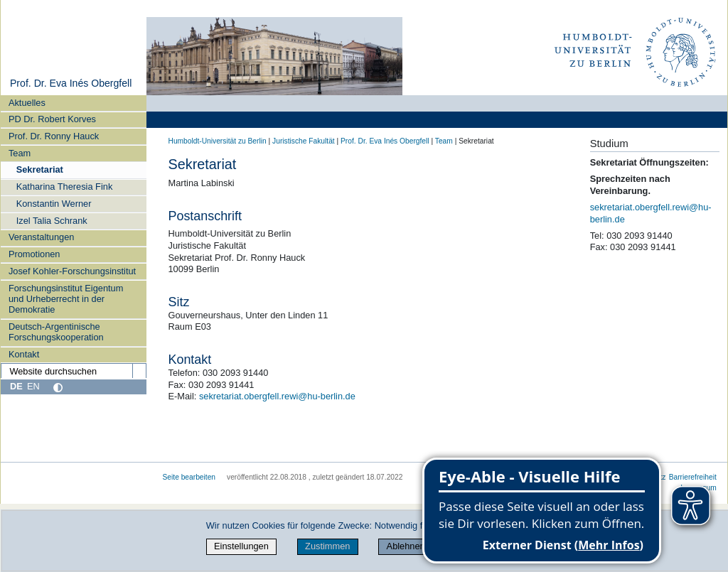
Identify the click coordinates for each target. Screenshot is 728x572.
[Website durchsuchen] (73, 371)
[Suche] (139, 371)
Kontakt (24, 354)
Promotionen (34, 254)
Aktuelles (27, 103)
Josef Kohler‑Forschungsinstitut (72, 271)
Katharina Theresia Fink (65, 187)
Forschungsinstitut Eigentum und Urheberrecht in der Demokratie (66, 299)
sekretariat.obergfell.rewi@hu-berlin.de (277, 396)
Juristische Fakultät (304, 141)
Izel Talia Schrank (52, 221)
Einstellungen (241, 546)
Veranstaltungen (42, 237)
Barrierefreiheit (693, 477)
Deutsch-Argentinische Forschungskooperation (56, 332)
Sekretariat (40, 169)
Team (20, 153)
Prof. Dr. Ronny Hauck (54, 136)
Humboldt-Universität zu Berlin (218, 141)
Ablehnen (406, 546)
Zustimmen (327, 546)
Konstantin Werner (54, 204)
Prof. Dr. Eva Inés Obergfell (71, 83)
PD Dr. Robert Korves (52, 119)
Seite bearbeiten (189, 477)
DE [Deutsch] (16, 386)
